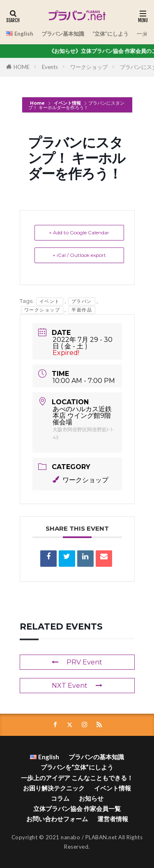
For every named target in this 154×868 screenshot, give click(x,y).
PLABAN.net (101, 837)
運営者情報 (113, 819)
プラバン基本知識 (63, 34)
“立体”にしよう (110, 34)
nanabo (70, 837)
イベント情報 (67, 103)
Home (38, 103)
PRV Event (77, 662)
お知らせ (91, 798)
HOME (22, 67)
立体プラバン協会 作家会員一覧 (77, 808)
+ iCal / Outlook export (79, 255)
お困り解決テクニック (54, 788)
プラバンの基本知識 (96, 757)
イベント (50, 301)
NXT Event (77, 686)
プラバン (82, 301)
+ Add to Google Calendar (79, 232)
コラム (60, 798)
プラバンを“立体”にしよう (77, 767)
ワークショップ (89, 67)
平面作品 (82, 310)
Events (50, 67)
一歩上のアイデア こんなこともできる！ (77, 778)
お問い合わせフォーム (57, 819)
